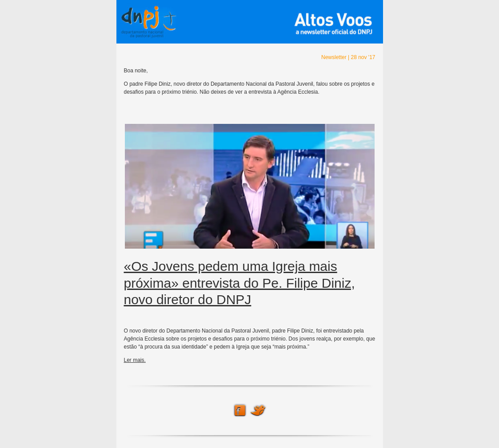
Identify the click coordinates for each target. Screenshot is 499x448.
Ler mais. (135, 360)
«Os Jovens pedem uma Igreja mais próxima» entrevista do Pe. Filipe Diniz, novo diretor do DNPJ (240, 283)
